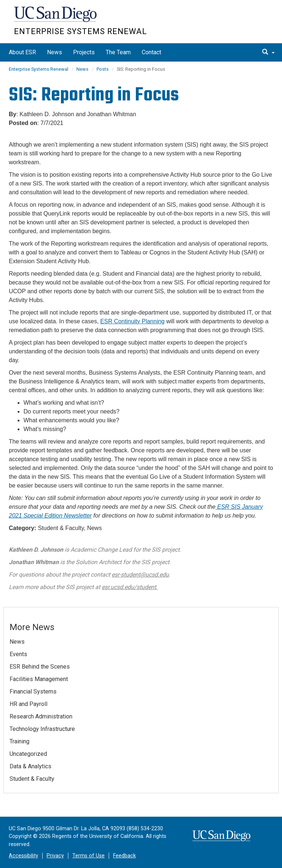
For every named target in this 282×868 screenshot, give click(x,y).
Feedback (124, 856)
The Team (118, 52)
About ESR (22, 52)
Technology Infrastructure (42, 729)
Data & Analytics (30, 766)
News (55, 52)
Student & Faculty (32, 779)
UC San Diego (56, 18)
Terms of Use (88, 856)
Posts (103, 69)
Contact (151, 52)
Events (18, 654)
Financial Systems (33, 692)
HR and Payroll (28, 704)
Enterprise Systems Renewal (80, 31)
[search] (268, 52)
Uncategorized (28, 754)
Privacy (55, 856)
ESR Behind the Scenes (40, 667)
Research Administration (41, 716)
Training (19, 741)
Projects (84, 52)
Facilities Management (39, 679)
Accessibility (23, 856)
